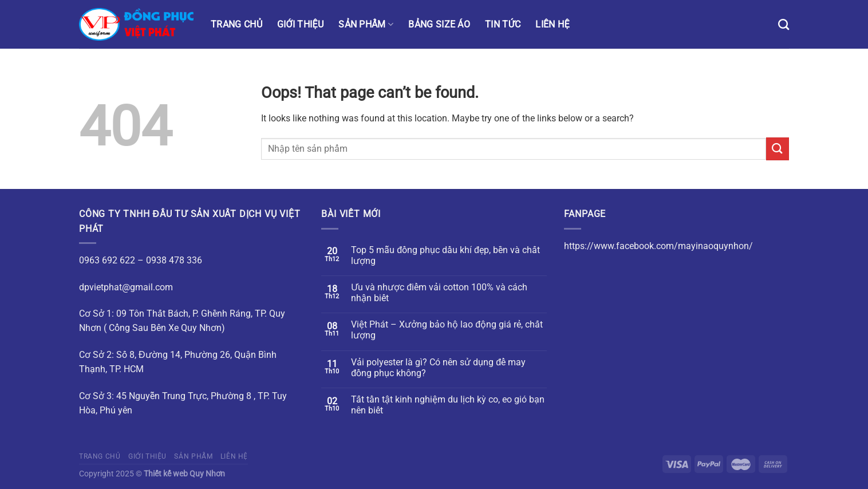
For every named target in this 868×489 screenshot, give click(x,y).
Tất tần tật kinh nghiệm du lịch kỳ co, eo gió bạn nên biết (448, 405)
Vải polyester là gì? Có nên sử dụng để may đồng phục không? (438, 368)
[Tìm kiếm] (784, 24)
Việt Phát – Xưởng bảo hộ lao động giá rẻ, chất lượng (447, 330)
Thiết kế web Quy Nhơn (184, 474)
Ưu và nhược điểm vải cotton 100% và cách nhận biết (439, 293)
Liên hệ (552, 24)
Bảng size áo (439, 24)
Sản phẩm (366, 24)
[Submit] (778, 149)
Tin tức (503, 24)
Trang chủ (236, 24)
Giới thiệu (300, 24)
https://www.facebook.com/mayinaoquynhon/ (658, 246)
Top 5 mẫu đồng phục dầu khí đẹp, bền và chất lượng (445, 255)
